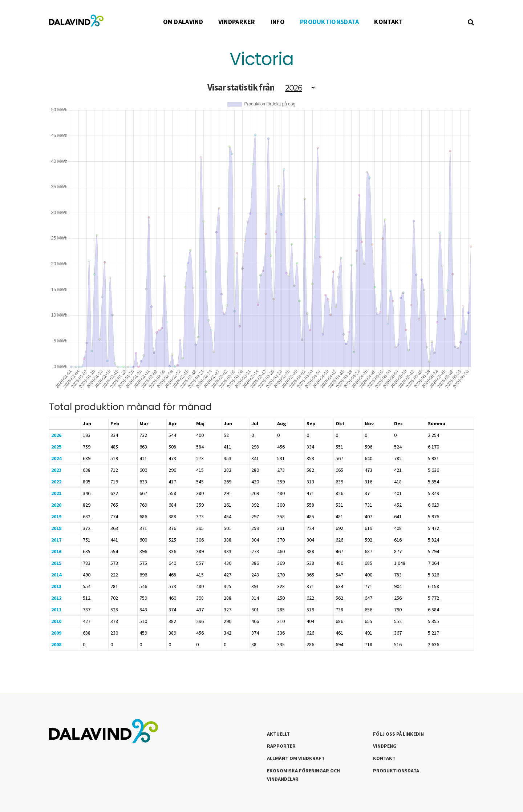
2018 (56, 528)
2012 (56, 598)
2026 (56, 435)
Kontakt (384, 758)
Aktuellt (278, 734)
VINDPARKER (237, 22)
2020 (56, 505)
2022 (56, 482)
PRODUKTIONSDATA (330, 22)
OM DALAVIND (183, 22)
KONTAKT (388, 22)
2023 (56, 470)
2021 (56, 493)
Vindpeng (385, 746)
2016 (56, 551)
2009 (56, 633)
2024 (56, 458)
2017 (56, 540)
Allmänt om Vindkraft (296, 758)
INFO (278, 22)
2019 (56, 516)
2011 (56, 610)
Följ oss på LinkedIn (398, 734)
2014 (56, 575)
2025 (56, 447)
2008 (56, 644)
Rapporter (281, 746)
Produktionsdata (396, 771)
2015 (56, 563)
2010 (56, 621)
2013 (56, 586)
